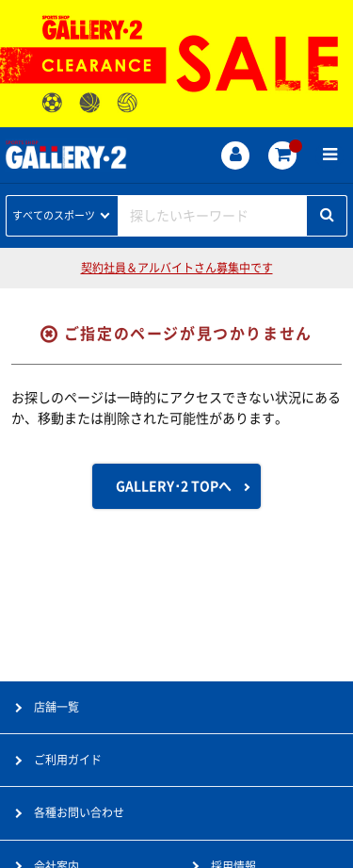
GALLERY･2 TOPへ (174, 486)
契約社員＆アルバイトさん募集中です (177, 268)
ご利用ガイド (68, 760)
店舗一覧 (56, 707)
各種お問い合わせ (79, 812)
